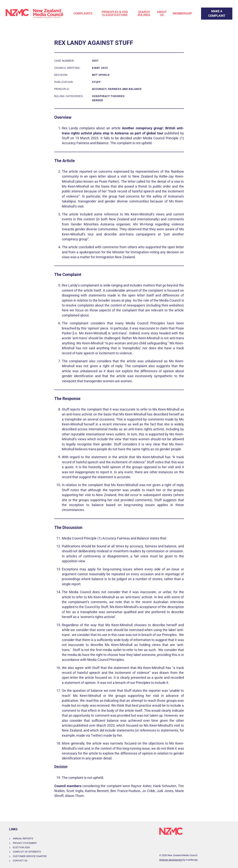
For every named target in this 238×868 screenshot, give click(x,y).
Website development (171, 860)
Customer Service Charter (30, 856)
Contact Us (20, 861)
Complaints (83, 13)
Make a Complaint (213, 10)
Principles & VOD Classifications (115, 13)
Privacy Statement (25, 843)
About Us (162, 13)
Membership (182, 13)
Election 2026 (21, 847)
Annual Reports (23, 839)
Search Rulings (144, 13)
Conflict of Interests (27, 852)
